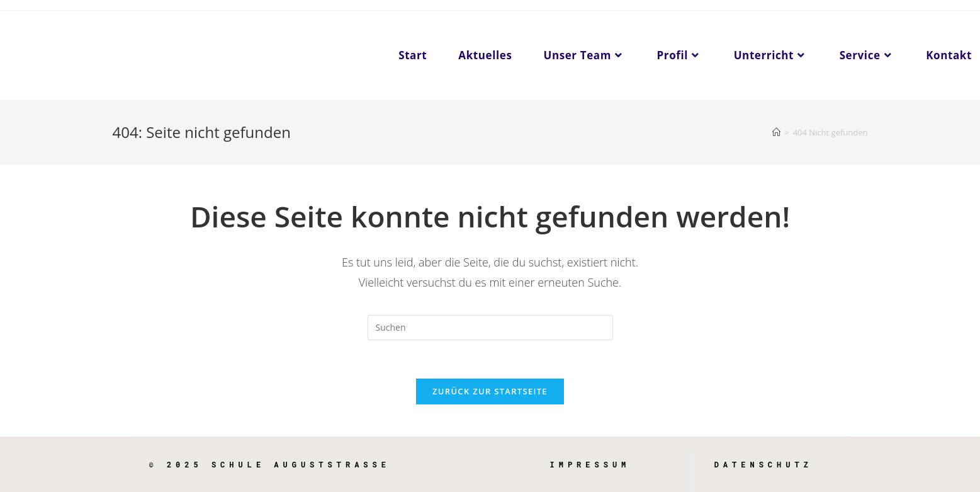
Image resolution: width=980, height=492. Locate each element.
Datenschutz (763, 464)
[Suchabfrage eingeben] (490, 328)
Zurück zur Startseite (490, 391)
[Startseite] (776, 132)
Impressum (590, 464)
